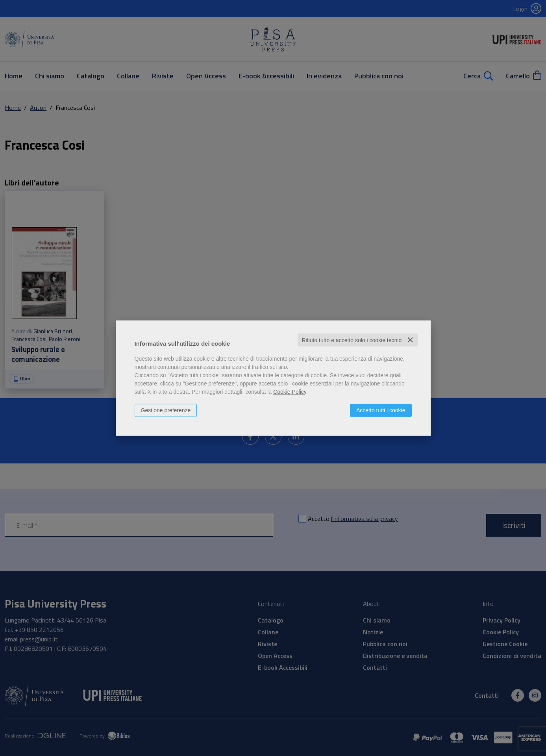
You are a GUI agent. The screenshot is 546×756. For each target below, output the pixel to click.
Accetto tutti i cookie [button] (381, 410)
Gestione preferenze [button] (166, 410)
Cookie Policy (290, 391)
